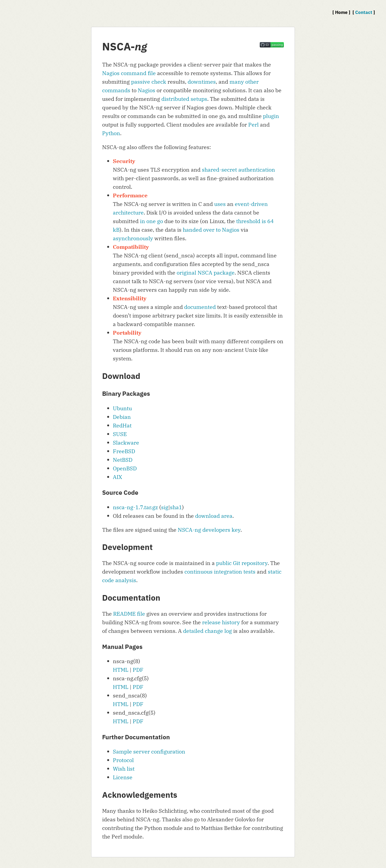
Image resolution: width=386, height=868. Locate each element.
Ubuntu (122, 408)
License (123, 777)
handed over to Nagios (211, 230)
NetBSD (123, 460)
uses (220, 204)
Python (111, 133)
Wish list (124, 769)
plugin (271, 116)
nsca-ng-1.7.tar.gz (135, 507)
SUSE (120, 434)
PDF (138, 670)
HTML (121, 670)
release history (221, 622)
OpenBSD (125, 468)
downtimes (202, 82)
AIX (117, 477)
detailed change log (207, 631)
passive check (149, 82)
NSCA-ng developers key (209, 530)
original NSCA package (206, 273)
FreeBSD (124, 451)
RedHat (122, 425)
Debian (122, 417)
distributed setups (184, 99)
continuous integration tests (220, 572)
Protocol (123, 760)
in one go (151, 221)
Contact (364, 12)
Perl (253, 125)
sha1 (176, 507)
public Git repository (242, 563)
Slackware (126, 443)
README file (129, 614)
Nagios (146, 90)
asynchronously (133, 238)
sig (165, 507)
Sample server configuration (149, 751)
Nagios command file (129, 73)
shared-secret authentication (238, 170)
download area (214, 516)
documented (200, 307)
